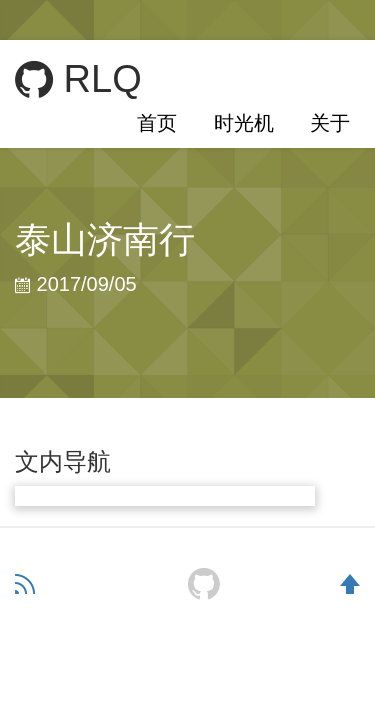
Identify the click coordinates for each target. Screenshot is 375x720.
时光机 (244, 123)
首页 (157, 123)
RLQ (78, 79)
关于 (330, 123)
